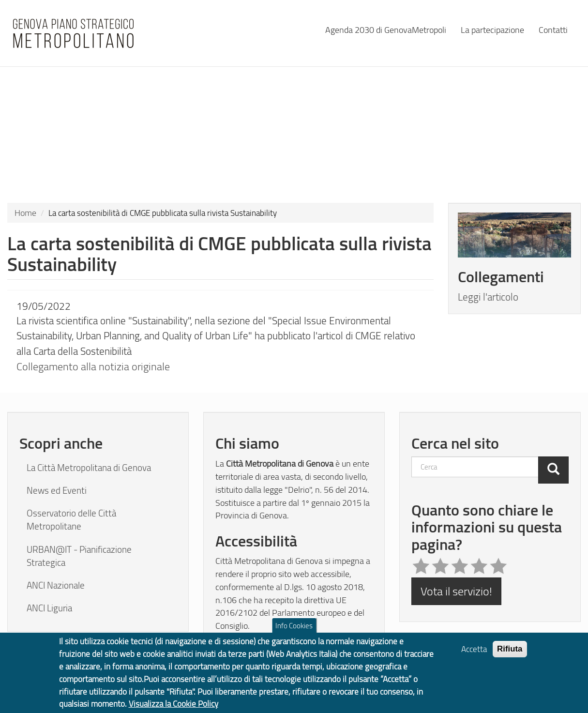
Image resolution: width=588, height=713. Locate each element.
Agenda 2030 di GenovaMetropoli (386, 29)
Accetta (474, 652)
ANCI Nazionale (56, 585)
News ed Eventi (57, 490)
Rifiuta (510, 652)
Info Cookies (294, 629)
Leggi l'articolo (488, 297)
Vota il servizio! (456, 591)
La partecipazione (492, 29)
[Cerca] (553, 470)
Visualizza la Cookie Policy (173, 707)
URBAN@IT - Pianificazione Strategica (79, 556)
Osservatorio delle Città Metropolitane (71, 520)
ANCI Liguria (49, 608)
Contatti (553, 29)
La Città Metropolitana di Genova (89, 468)
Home (25, 212)
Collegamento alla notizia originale (93, 366)
